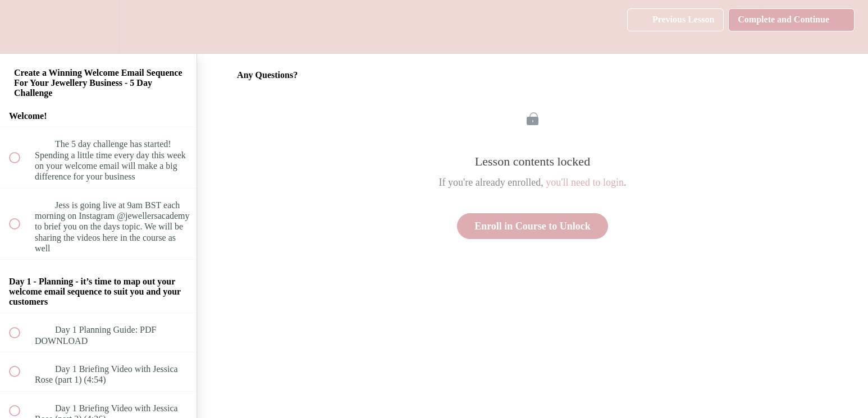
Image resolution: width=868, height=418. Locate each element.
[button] (21, 27)
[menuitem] (98, 27)
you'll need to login (585, 182)
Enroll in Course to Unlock (533, 226)
